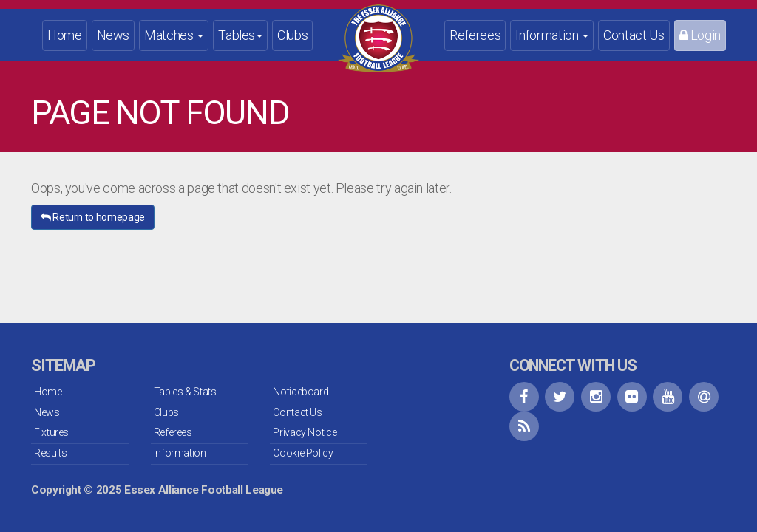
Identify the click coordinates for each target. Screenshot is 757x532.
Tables (240, 35)
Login (700, 35)
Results (50, 453)
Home (65, 35)
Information (552, 35)
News (113, 35)
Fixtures (51, 432)
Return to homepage (93, 217)
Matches (174, 35)
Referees (475, 35)
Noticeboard (301, 392)
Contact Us (634, 35)
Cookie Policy (303, 453)
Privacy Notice (305, 432)
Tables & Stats (185, 392)
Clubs (292, 35)
